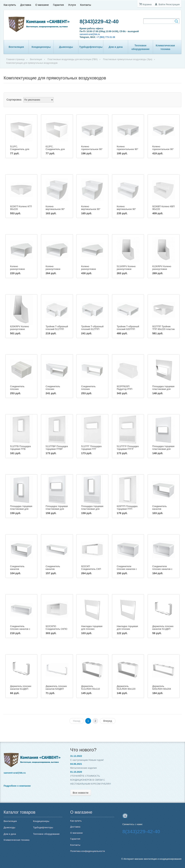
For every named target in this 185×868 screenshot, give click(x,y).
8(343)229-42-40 (99, 21)
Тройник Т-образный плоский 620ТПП (128, 328)
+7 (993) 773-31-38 (106, 37)
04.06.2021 (76, 764)
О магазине (42, 5)
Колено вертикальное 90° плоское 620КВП (126, 209)
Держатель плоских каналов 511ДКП (163, 628)
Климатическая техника (165, 47)
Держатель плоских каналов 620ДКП (56, 688)
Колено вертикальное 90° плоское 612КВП (91, 209)
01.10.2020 (76, 772)
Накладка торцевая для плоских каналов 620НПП (127, 629)
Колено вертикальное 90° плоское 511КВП (55, 209)
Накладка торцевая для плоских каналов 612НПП (92, 629)
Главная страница (15, 59)
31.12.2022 (76, 756)
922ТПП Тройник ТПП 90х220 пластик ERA (164, 329)
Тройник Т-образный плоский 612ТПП (92, 328)
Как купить (10, 5)
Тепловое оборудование (141, 47)
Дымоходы (66, 47)
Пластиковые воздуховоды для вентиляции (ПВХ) (73, 59)
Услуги (72, 5)
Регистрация (173, 4)
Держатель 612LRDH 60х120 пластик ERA (126, 689)
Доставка (26, 5)
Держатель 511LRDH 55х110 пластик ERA (90, 689)
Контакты (85, 5)
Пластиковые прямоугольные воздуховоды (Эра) (128, 59)
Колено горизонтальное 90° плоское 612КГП (127, 149)
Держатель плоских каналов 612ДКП (21, 688)
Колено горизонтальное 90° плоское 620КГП (163, 149)
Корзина (147, 4)
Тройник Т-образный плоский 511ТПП (57, 328)
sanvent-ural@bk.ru (90, 34)
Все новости (81, 793)
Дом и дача (116, 47)
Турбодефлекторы (91, 47)
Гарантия (59, 5)
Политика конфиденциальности (88, 851)
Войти (162, 4)
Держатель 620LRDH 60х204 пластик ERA (162, 689)
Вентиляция (16, 47)
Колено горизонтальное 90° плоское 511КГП (92, 149)
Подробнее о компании (17, 786)
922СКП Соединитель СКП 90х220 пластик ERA (92, 569)
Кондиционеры (41, 47)
